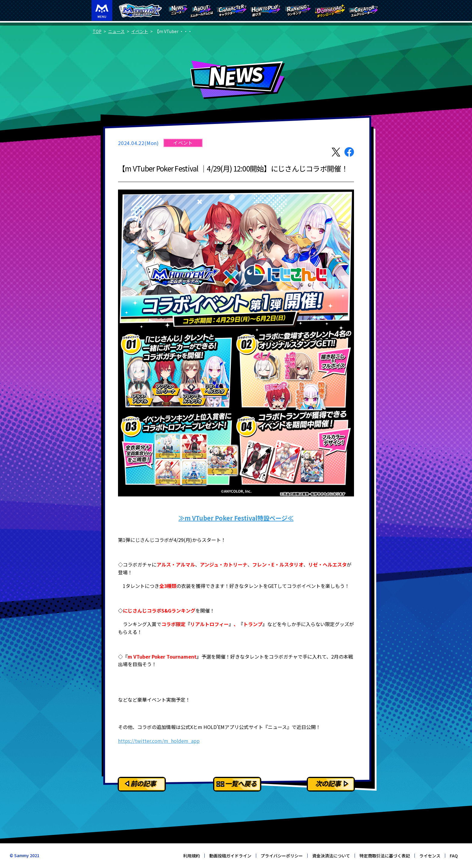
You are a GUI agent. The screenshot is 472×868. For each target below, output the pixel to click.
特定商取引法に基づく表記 (385, 856)
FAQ (454, 856)
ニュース (116, 31)
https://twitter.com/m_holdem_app (159, 741)
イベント (140, 31)
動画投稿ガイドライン (230, 856)
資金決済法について (331, 856)
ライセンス (430, 856)
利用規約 (191, 856)
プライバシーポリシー (282, 856)
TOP (97, 31)
